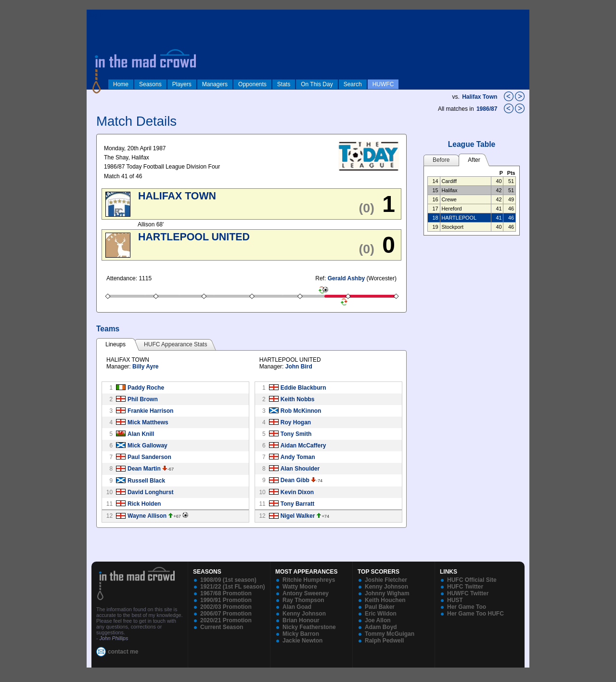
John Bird (299, 367)
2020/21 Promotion (226, 620)
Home (121, 84)
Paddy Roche (146, 388)
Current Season (222, 627)
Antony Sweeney (306, 593)
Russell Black (146, 481)
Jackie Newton (302, 641)
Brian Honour (301, 620)
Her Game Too (467, 607)
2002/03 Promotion (226, 607)
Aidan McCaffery (303, 446)
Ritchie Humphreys (309, 580)
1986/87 (488, 109)
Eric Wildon (381, 614)
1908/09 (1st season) (228, 580)
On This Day (317, 84)
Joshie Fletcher (386, 580)
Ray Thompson (303, 600)
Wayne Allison (147, 516)
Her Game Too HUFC (475, 614)
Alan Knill (141, 434)
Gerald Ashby (346, 278)
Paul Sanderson (149, 457)
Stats (284, 84)
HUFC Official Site (472, 580)
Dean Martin (144, 469)
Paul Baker (380, 607)
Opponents (252, 84)
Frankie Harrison (150, 411)
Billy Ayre (145, 367)
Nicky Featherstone (309, 627)
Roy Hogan (296, 422)
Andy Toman (298, 457)
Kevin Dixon (297, 492)
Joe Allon (378, 620)
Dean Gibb (295, 480)
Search (353, 84)
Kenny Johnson (304, 614)
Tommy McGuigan (390, 634)
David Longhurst (150, 492)
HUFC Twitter (465, 587)
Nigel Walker (298, 516)
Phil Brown (143, 399)
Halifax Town (480, 97)
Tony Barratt (297, 504)
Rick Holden (144, 504)
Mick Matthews (148, 422)
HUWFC (383, 84)
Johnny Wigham (387, 593)
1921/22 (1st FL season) (233, 587)
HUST (455, 600)
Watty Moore (300, 587)
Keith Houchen (385, 600)
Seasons (150, 84)
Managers (215, 84)
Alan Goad (297, 607)
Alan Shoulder (300, 469)
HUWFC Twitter (468, 593)
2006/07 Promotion (226, 614)
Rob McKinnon (301, 411)
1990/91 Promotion (226, 600)
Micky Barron (301, 634)
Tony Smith (296, 434)
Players (182, 84)
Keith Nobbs (298, 399)
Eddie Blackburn (303, 388)
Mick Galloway (148, 446)
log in (97, 15)
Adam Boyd (381, 627)
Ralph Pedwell (384, 641)
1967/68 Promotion (226, 593)
